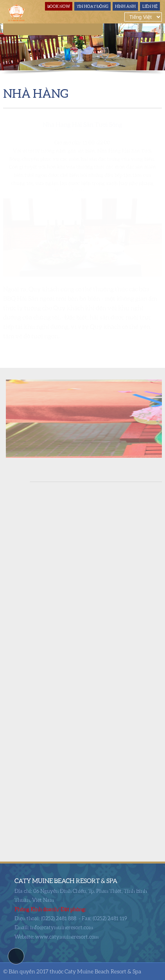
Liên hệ (150, 6)
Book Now (59, 6)
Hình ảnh (125, 6)
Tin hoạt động (92, 6)
